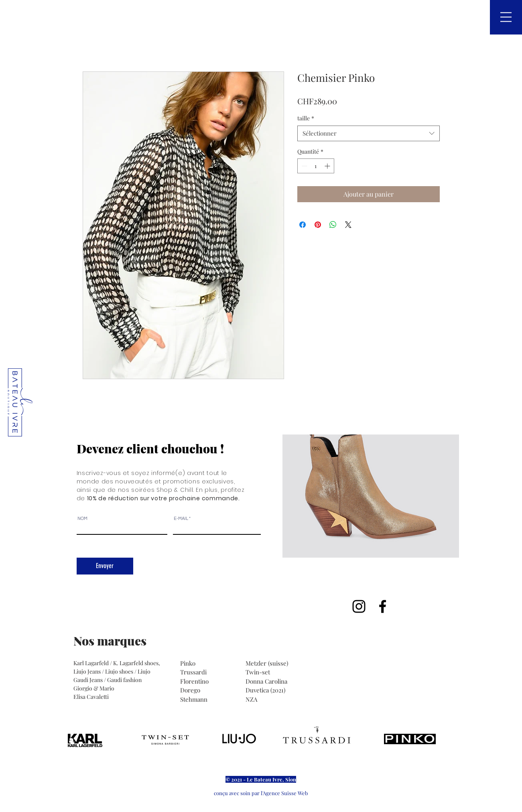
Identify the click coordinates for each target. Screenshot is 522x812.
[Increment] (328, 166)
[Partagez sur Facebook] (303, 225)
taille (306, 118)
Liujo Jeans (87, 671)
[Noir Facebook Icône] (383, 606)
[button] (506, 17)
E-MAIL (181, 519)
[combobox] (369, 133)
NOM (82, 519)
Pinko (189, 663)
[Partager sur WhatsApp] (333, 225)
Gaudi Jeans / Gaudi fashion (108, 680)
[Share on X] (348, 225)
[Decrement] (304, 166)
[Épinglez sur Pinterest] (318, 225)
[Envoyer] (105, 566)
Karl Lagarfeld (92, 663)
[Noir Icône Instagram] (359, 606)
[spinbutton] (316, 166)
